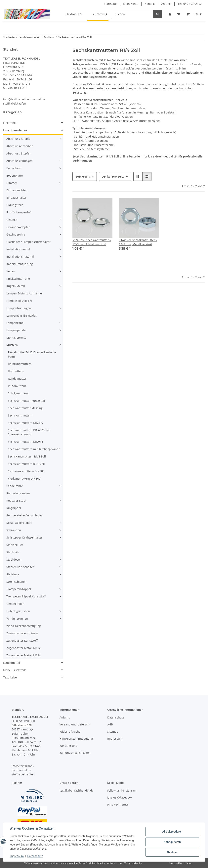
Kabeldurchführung (20, 264)
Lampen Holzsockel (19, 301)
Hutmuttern (16, 371)
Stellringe (13, 574)
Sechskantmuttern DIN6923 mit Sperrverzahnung (29, 432)
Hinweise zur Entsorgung (76, 738)
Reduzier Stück (16, 501)
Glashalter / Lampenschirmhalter (28, 242)
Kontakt (150, 4)
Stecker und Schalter (20, 567)
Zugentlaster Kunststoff (22, 641)
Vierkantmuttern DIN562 (24, 478)
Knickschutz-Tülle (18, 279)
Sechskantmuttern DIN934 (25, 442)
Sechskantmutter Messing (25, 408)
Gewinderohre (16, 234)
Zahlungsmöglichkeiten (75, 753)
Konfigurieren (172, 842)
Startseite (110, 4)
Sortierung (83, 176)
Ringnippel (14, 508)
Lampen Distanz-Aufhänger (25, 293)
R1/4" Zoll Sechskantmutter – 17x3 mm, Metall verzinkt (92, 242)
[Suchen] (132, 14)
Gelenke (12, 220)
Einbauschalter (16, 198)
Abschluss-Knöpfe (18, 139)
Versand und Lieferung (75, 724)
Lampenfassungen (19, 308)
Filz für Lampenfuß (19, 212)
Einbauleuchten (17, 190)
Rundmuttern (17, 386)
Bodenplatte (15, 175)
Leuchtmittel (12, 663)
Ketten (11, 271)
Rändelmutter (17, 379)
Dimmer (12, 183)
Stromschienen (16, 582)
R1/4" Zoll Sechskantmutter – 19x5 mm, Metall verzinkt (138, 242)
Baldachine (14, 168)
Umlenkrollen (15, 604)
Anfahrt (166, 4)
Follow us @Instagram (122, 790)
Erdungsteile (15, 205)
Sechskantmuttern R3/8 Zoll (26, 464)
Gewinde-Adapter (18, 227)
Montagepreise (16, 338)
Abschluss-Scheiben (20, 146)
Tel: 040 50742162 (190, 4)
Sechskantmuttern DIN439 (25, 423)
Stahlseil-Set (15, 545)
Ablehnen (172, 852)
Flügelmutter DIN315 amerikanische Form (32, 354)
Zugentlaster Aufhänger (22, 633)
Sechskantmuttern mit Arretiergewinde (34, 449)
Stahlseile (13, 552)
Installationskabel (18, 249)
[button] (170, 14)
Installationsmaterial (20, 257)
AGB (110, 724)
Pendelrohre (15, 486)
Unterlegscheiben (18, 611)
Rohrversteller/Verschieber (24, 515)
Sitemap (113, 732)
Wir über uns (68, 746)
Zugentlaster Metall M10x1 (24, 648)
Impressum (17, 856)
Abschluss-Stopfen (19, 153)
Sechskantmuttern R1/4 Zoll (27, 456)
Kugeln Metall (16, 286)
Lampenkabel (15, 323)
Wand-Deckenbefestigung (24, 626)
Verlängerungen (17, 618)
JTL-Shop (187, 863)
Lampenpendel (16, 330)
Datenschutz (35, 856)
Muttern (12, 345)
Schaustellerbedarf (19, 523)
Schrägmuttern (18, 393)
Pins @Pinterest (118, 805)
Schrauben (14, 530)
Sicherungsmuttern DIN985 (26, 471)
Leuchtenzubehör (15, 130)
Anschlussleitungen (20, 161)
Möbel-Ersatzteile (15, 670)
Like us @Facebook (120, 797)
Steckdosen (14, 560)
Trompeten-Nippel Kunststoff (26, 596)
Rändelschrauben (18, 493)
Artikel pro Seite (113, 176)
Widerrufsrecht (70, 732)
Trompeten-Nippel (19, 589)
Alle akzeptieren (172, 832)
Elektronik (10, 123)
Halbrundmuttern (20, 364)
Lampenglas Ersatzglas (22, 315)
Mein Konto (131, 4)
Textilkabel (10, 677)
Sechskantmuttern (20, 415)
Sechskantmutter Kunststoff (26, 401)
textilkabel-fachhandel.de (77, 790)
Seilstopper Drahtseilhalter (24, 537)
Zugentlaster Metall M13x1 (24, 655)
